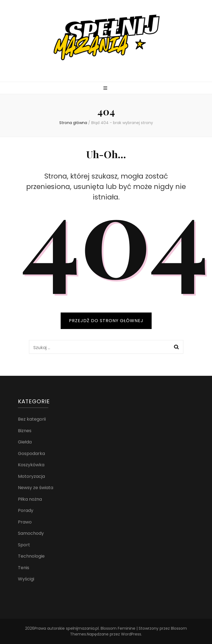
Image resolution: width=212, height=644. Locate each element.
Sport (24, 545)
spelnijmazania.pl (82, 628)
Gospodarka (31, 453)
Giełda (25, 442)
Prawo (25, 522)
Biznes (25, 431)
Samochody (31, 533)
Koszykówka (31, 465)
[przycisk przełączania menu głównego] (106, 88)
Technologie (31, 556)
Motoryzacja (31, 476)
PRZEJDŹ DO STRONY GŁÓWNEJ (106, 321)
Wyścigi (26, 579)
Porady (26, 510)
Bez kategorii (32, 419)
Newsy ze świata (36, 488)
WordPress (131, 634)
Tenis (24, 568)
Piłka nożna (30, 499)
